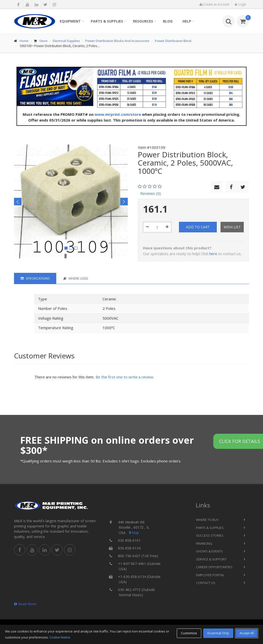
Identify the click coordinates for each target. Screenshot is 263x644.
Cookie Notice (60, 637)
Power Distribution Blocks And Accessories (117, 41)
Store (43, 41)
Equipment (70, 21)
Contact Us (206, 583)
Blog (168, 21)
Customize (189, 633)
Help (187, 21)
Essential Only (218, 633)
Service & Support (211, 559)
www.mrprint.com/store (118, 114)
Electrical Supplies (66, 41)
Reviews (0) (150, 193)
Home (24, 41)
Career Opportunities (214, 567)
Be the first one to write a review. (125, 377)
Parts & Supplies (107, 21)
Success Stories (210, 535)
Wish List (232, 227)
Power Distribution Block (173, 41)
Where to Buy (207, 520)
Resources (143, 21)
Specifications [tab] (35, 278)
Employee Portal (210, 575)
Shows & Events (209, 551)
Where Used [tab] (76, 278)
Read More (25, 604)
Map (133, 533)
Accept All (247, 633)
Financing (204, 543)
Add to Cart (198, 227)
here (213, 254)
